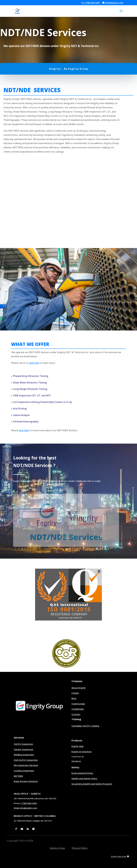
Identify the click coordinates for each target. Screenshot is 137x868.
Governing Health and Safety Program (92, 784)
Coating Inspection (24, 771)
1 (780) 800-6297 (92, 3)
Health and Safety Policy (84, 779)
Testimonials (78, 704)
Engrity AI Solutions (81, 752)
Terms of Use (57, 848)
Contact (76, 714)
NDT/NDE (18, 776)
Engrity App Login (119, 856)
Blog (74, 698)
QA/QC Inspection (23, 744)
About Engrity (79, 688)
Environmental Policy (82, 773)
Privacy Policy (80, 848)
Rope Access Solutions (26, 781)
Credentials (78, 709)
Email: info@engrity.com (25, 808)
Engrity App (77, 746)
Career (75, 693)
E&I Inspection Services (26, 765)
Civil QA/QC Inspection (26, 760)
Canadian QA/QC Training (85, 726)
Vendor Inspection (24, 750)
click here (34, 363)
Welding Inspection (24, 755)
